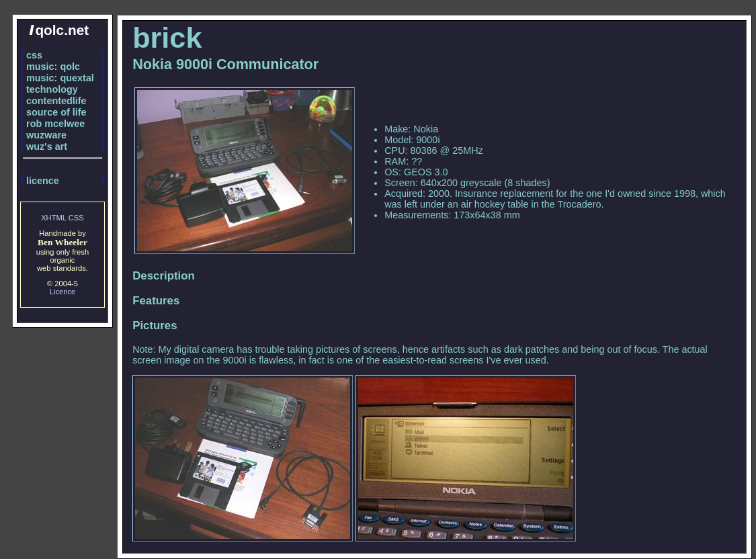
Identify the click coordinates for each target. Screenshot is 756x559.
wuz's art (47, 146)
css (34, 55)
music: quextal (60, 78)
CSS (76, 218)
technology (52, 89)
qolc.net (59, 30)
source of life (56, 112)
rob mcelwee (55, 124)
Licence (63, 292)
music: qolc (53, 67)
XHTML (54, 218)
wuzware (46, 135)
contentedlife (56, 101)
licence (43, 181)
